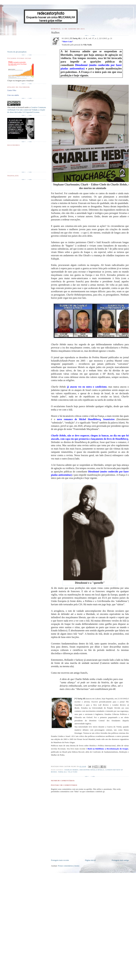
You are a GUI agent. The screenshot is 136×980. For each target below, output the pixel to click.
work (13, 107)
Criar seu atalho (13, 95)
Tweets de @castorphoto (17, 52)
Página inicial (90, 860)
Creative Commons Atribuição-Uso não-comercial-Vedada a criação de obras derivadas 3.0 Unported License (27, 110)
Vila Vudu (73, 772)
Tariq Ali (62, 772)
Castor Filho (12, 90)
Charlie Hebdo (71, 770)
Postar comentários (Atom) (69, 866)
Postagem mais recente (60, 860)
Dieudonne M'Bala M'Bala (92, 770)
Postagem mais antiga (120, 860)
